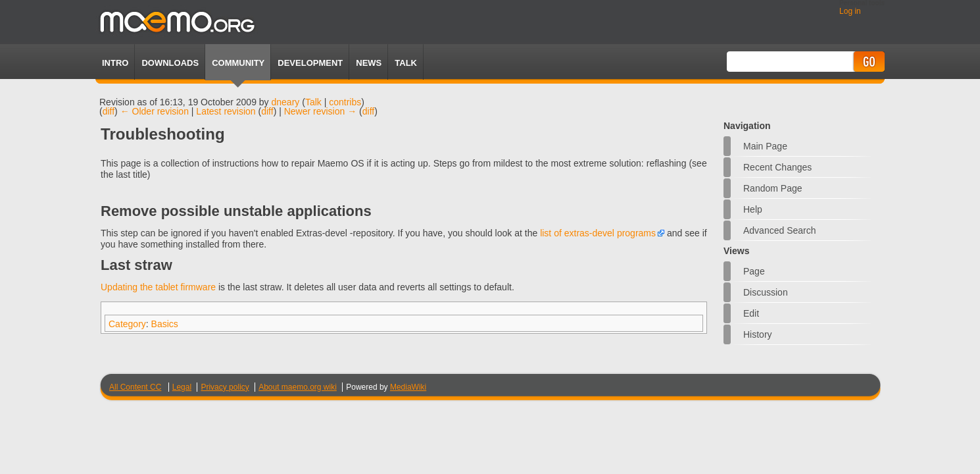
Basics (165, 324)
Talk (313, 102)
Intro (115, 63)
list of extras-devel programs (598, 233)
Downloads (170, 63)
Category (127, 324)
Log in (850, 11)
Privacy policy (225, 387)
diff (109, 111)
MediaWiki (408, 387)
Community (238, 63)
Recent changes (777, 167)
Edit (751, 313)
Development (310, 63)
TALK (406, 63)
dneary (286, 102)
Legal (182, 387)
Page (754, 271)
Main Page (765, 146)
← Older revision (155, 111)
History (758, 334)
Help (753, 209)
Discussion (766, 292)
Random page (773, 188)
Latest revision (226, 111)
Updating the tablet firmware (158, 287)
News (369, 63)
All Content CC (135, 387)
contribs (345, 102)
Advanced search (780, 230)
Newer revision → (320, 111)
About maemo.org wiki (298, 387)
